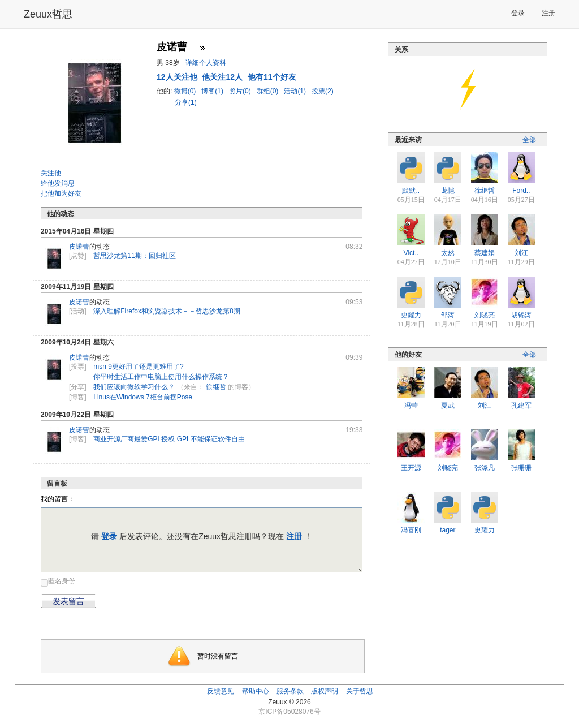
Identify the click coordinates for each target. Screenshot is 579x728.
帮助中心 (256, 691)
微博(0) (186, 91)
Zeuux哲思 (48, 14)
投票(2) (323, 91)
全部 (529, 140)
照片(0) (241, 91)
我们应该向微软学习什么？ (134, 387)
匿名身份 (62, 581)
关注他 (51, 173)
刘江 (521, 253)
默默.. (411, 191)
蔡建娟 (485, 253)
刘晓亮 (485, 315)
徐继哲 (216, 387)
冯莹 (411, 406)
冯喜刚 (411, 530)
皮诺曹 (79, 247)
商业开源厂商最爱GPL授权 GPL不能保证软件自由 (169, 439)
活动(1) (296, 91)
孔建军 (521, 406)
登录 (518, 13)
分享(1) (186, 102)
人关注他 (178, 77)
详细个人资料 (206, 63)
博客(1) (213, 91)
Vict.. (411, 253)
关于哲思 (360, 691)
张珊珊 (521, 468)
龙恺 (448, 191)
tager (448, 530)
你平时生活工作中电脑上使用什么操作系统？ (161, 377)
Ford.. (521, 191)
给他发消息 (58, 183)
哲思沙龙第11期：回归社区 (134, 256)
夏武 (448, 406)
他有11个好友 (272, 77)
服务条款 (290, 691)
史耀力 (411, 315)
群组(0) (269, 91)
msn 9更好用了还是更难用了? (138, 367)
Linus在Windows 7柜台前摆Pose (143, 397)
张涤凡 (485, 468)
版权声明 (325, 691)
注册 (548, 13)
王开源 (411, 468)
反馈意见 (221, 691)
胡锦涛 (521, 315)
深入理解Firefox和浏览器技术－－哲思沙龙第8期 (167, 311)
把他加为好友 (61, 193)
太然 (448, 253)
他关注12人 (223, 77)
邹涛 (448, 315)
